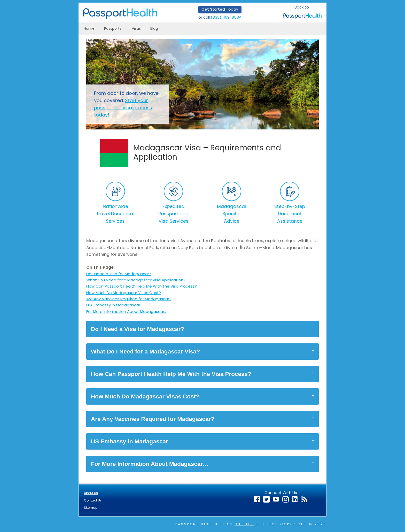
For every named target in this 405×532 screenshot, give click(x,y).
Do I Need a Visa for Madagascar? (119, 274)
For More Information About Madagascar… (126, 311)
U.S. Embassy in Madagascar (113, 305)
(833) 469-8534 (226, 17)
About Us (91, 493)
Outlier (244, 524)
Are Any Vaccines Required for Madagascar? (129, 299)
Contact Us (93, 500)
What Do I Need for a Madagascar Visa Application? (136, 280)
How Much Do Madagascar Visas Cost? (124, 293)
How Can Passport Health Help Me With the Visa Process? (142, 286)
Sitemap (91, 508)
